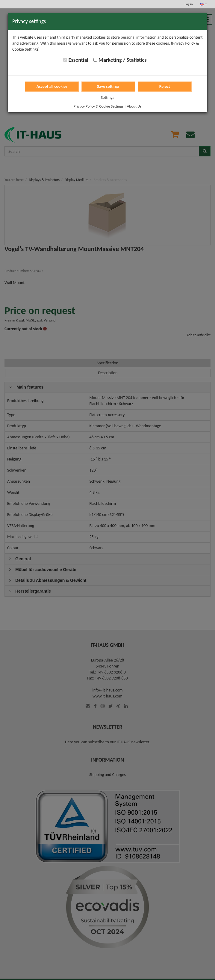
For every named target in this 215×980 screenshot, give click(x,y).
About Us (134, 106)
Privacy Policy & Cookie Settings (99, 106)
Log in (189, 4)
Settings (108, 98)
